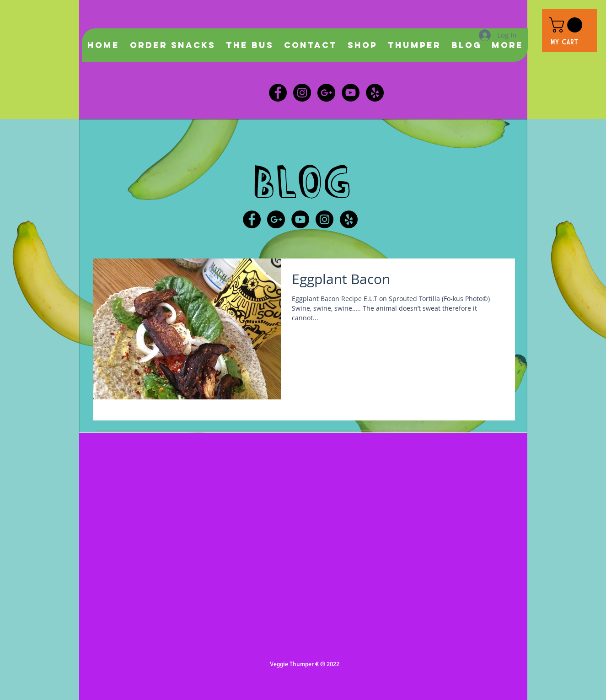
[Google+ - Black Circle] (276, 219)
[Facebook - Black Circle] (278, 93)
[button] (567, 25)
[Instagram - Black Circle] (302, 93)
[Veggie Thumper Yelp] (349, 219)
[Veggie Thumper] (375, 93)
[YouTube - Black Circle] (300, 219)
